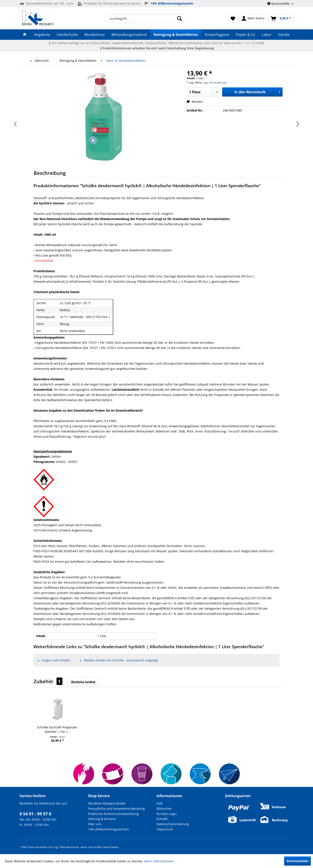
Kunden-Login (167, 814)
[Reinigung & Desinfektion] (176, 35)
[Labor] (267, 35)
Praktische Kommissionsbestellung (113, 814)
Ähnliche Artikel (83, 682)
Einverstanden (297, 861)
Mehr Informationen (159, 861)
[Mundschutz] (95, 35)
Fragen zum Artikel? (54, 660)
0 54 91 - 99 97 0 (35, 814)
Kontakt (162, 819)
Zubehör (48, 681)
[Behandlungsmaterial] (129, 35)
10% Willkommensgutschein (108, 829)
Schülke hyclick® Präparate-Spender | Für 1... (57, 729)
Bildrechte (164, 809)
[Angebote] (42, 35)
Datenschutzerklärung (173, 824)
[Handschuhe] (67, 35)
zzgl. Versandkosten (215, 83)
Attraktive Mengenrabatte (107, 803)
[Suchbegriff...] (146, 18)
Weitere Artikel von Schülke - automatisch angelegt (119, 660)
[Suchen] (180, 18)
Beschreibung (50, 173)
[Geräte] (284, 35)
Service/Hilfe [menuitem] (279, 4)
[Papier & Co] (245, 35)
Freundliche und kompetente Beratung (116, 809)
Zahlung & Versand (102, 819)
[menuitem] (146, 18)
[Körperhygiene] (217, 35)
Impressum (165, 829)
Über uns (95, 824)
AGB (160, 803)
